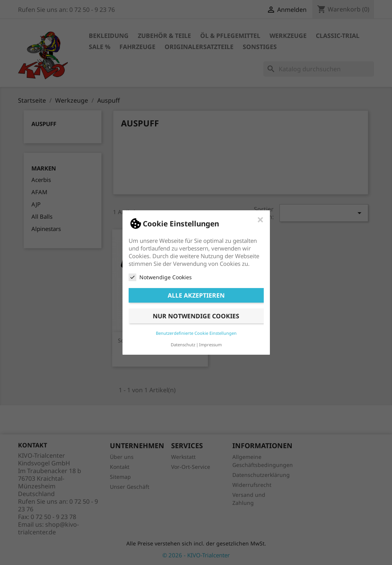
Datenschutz (183, 345)
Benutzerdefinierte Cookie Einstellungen (196, 333)
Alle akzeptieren (196, 295)
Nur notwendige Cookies (196, 316)
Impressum (210, 345)
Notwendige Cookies (160, 277)
